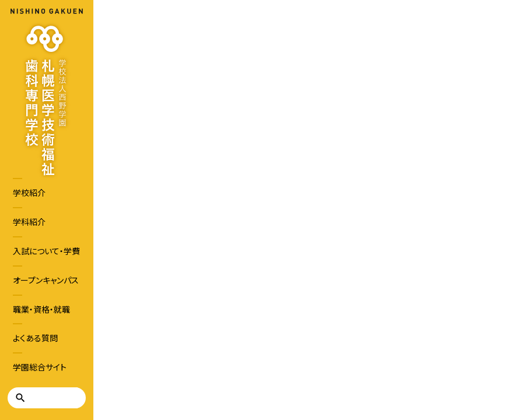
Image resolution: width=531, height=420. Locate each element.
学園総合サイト (40, 367)
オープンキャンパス (46, 280)
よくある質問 (35, 338)
